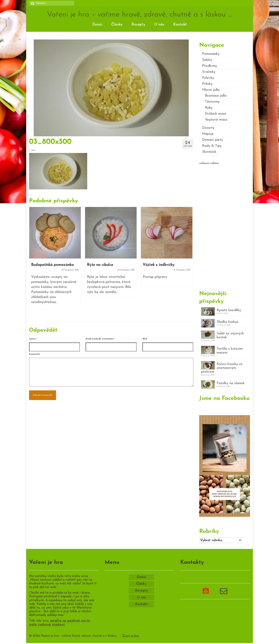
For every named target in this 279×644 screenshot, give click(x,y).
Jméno (33, 339)
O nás (159, 25)
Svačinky (209, 72)
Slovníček (209, 152)
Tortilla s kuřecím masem (230, 351)
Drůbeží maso (216, 114)
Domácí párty (213, 140)
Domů (97, 25)
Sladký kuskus (227, 322)
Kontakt (180, 25)
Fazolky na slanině (231, 383)
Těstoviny (212, 102)
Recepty (138, 25)
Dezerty (208, 128)
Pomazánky (211, 54)
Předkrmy (210, 66)
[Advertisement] (225, 226)
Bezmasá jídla (216, 96)
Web (145, 339)
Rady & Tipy (212, 146)
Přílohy (207, 84)
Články (117, 25)
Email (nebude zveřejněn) (100, 339)
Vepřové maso (216, 120)
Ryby (209, 108)
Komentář (34, 354)
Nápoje (208, 134)
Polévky (208, 78)
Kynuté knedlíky (229, 310)
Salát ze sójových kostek (230, 335)
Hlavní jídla (211, 90)
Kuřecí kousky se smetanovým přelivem (222, 368)
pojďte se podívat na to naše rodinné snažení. (60, 623)
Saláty (207, 60)
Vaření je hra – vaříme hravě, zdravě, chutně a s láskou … (139, 15)
